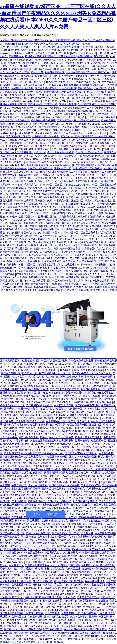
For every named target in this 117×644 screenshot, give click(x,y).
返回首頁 (38, 514)
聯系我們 (52, 514)
